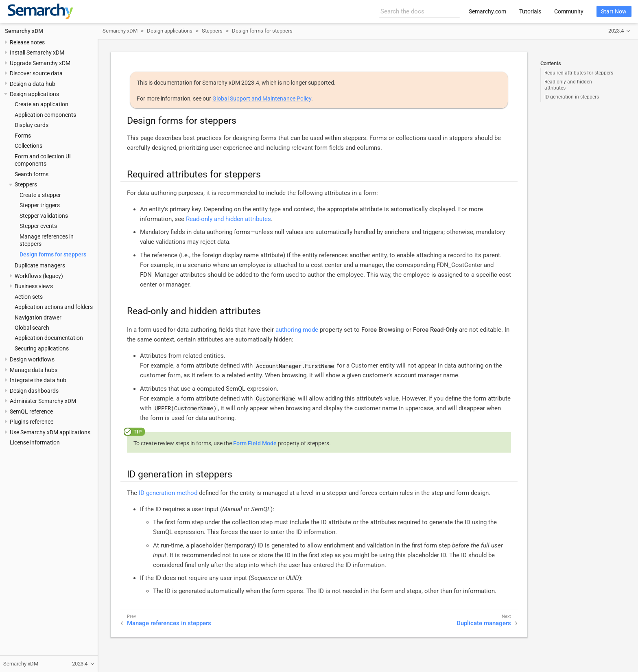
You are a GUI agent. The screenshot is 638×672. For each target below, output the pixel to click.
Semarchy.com (487, 11)
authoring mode (297, 330)
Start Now (614, 11)
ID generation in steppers (572, 97)
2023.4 (616, 31)
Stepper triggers (40, 205)
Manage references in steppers (169, 623)
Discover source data (36, 73)
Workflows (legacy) (39, 276)
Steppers (26, 184)
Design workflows (32, 359)
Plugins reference (32, 422)
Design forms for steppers (53, 254)
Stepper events (38, 226)
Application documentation (49, 338)
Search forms (32, 174)
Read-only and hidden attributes (568, 85)
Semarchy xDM (24, 31)
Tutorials (530, 11)
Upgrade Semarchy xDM (40, 63)
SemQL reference (31, 412)
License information (35, 442)
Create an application (42, 104)
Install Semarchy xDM (37, 53)
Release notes (27, 42)
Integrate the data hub (38, 380)
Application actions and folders (54, 307)
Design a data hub (33, 84)
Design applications (34, 94)
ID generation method (168, 493)
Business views (34, 286)
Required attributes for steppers (579, 73)
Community (569, 11)
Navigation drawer (38, 317)
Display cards (32, 125)
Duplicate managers (40, 265)
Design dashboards (34, 391)
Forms (23, 136)
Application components (45, 115)
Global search (32, 328)
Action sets (29, 297)
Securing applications (42, 348)
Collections (28, 146)
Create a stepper (40, 195)
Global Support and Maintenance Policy (262, 99)
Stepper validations (44, 216)
